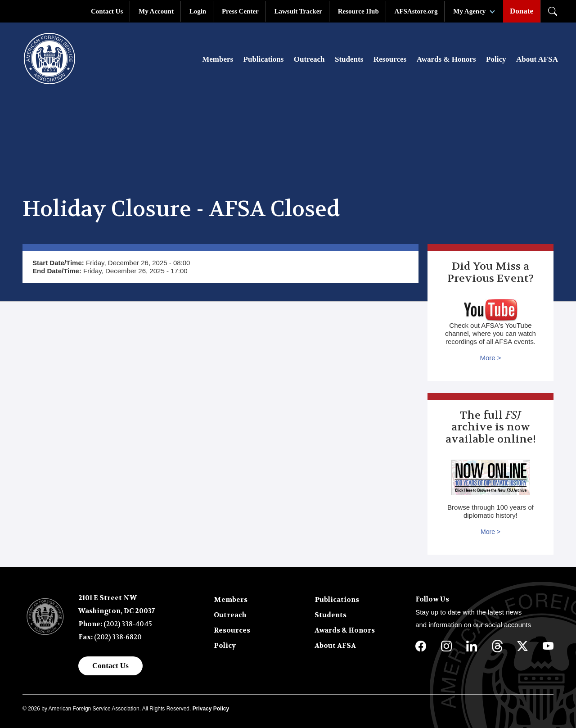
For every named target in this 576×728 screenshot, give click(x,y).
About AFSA (537, 59)
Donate (522, 11)
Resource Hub (358, 11)
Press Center (240, 11)
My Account (156, 11)
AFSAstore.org (416, 11)
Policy (496, 59)
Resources (390, 59)
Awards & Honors (446, 59)
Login (198, 11)
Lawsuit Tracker (298, 11)
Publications (264, 59)
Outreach (309, 59)
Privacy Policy (211, 709)
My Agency (469, 11)
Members (218, 59)
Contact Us (107, 11)
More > (490, 358)
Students (349, 59)
